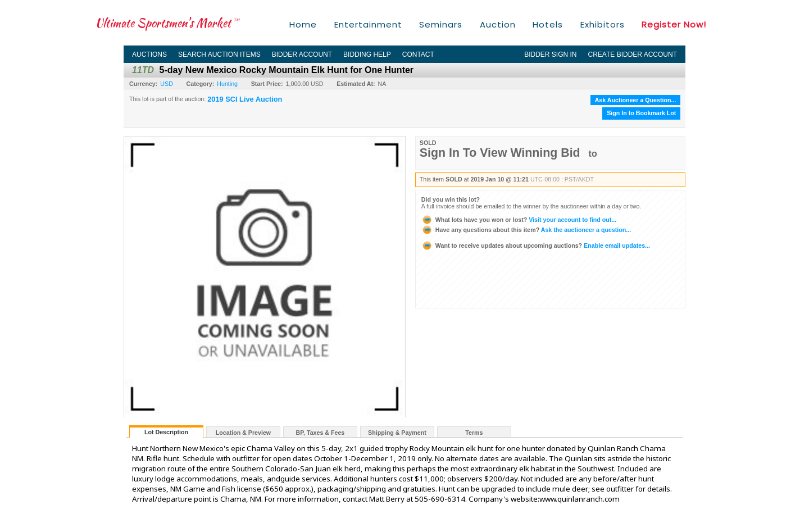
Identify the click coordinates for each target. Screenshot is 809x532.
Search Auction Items (219, 54)
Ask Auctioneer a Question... (636, 100)
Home (303, 24)
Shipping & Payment (397, 433)
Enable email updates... (536, 245)
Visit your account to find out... (519, 220)
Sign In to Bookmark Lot (641, 113)
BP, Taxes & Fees (321, 433)
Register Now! (674, 24)
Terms (474, 433)
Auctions (149, 54)
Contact (418, 54)
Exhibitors (603, 24)
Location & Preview (243, 433)
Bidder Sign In (550, 54)
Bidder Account (302, 54)
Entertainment (368, 24)
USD (167, 84)
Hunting (227, 84)
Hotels (548, 24)
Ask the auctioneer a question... (526, 230)
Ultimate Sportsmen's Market (167, 23)
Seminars (441, 24)
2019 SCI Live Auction (245, 99)
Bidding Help (367, 54)
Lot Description (166, 432)
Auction (498, 24)
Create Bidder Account (633, 54)
